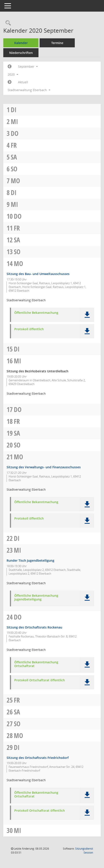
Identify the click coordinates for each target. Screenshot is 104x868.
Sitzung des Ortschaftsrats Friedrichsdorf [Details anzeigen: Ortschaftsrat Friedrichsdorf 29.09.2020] (38, 758)
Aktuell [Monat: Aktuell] (23, 82)
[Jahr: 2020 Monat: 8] (10, 67)
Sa (14, 157)
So (14, 169)
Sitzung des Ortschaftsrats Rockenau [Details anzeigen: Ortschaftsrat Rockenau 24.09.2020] (34, 627)
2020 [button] (13, 74)
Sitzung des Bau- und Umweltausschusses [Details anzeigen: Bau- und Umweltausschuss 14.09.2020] (38, 274)
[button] (87, 315)
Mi (14, 122)
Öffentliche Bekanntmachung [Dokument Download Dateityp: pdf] (36, 313)
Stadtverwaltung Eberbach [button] (29, 90)
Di (14, 110)
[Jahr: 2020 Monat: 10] (10, 82)
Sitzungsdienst (84, 851)
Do (15, 133)
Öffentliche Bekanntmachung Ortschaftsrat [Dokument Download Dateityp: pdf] (36, 664)
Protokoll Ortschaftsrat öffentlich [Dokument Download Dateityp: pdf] (40, 680)
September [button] (28, 67)
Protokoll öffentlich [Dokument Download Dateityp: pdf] (29, 329)
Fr (14, 145)
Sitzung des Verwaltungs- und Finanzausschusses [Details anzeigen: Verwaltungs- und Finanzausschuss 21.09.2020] (44, 467)
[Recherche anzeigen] (7, 23)
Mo (15, 181)
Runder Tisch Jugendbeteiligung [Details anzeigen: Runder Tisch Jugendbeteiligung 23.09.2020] (30, 560)
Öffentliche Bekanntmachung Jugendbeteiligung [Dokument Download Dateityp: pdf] (36, 598)
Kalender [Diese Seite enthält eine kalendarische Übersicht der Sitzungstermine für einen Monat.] (21, 43)
